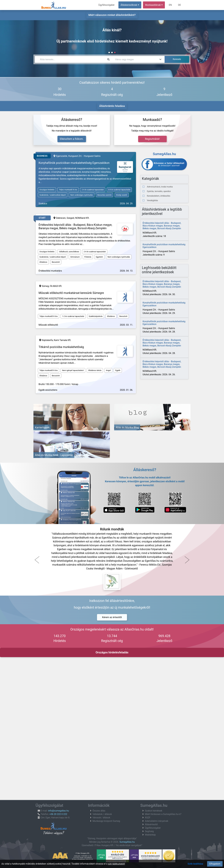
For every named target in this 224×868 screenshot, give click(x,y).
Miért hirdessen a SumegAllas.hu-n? (163, 814)
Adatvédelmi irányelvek (156, 821)
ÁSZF (148, 818)
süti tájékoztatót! (116, 864)
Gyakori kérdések (154, 811)
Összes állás (99, 811)
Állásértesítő (151, 824)
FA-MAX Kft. (56, 286)
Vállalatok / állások (102, 814)
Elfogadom (215, 864)
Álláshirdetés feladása (112, 106)
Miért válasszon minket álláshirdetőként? (112, 15)
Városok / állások (101, 818)
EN (171, 5)
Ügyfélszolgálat (107, 5)
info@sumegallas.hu (59, 811)
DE (180, 5)
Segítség (149, 831)
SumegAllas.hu (127, 842)
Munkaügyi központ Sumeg (106, 821)
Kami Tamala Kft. (62, 340)
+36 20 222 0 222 (58, 814)
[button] (37, 560)
